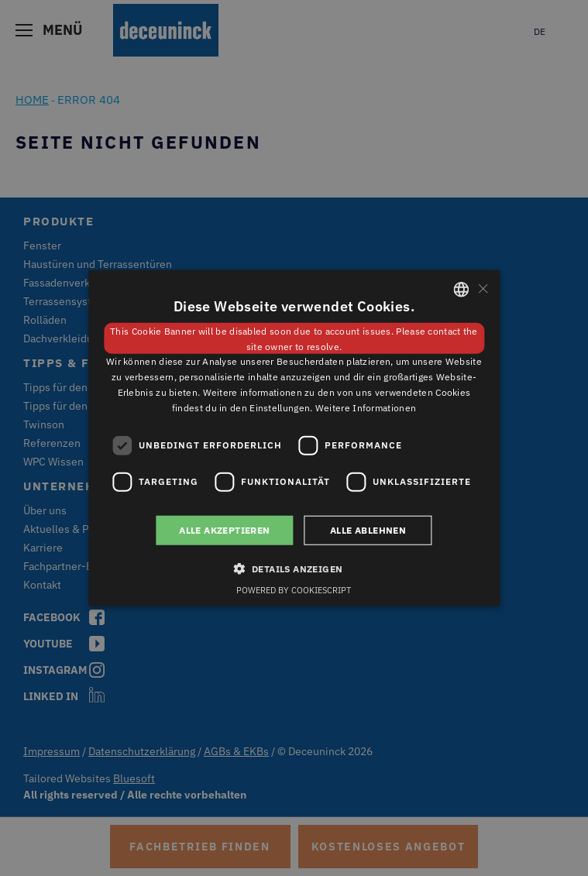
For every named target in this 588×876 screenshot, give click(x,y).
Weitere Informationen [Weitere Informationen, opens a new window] (366, 408)
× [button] (482, 289)
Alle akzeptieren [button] (224, 529)
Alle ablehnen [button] (368, 529)
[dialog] (294, 438)
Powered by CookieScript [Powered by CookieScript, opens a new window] (294, 590)
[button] (294, 569)
